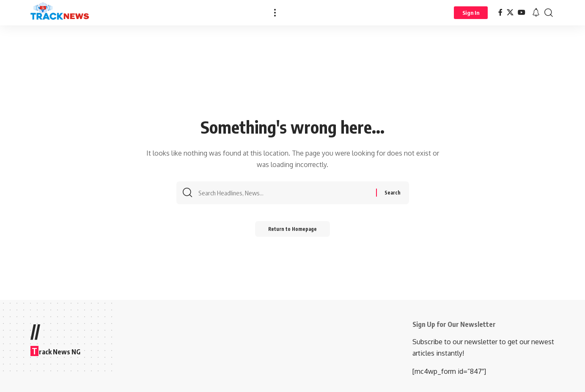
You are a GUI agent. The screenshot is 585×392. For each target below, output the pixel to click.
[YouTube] (522, 12)
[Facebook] (500, 12)
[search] (549, 13)
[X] (510, 12)
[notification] (536, 13)
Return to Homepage (292, 232)
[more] (275, 13)
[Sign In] (471, 13)
